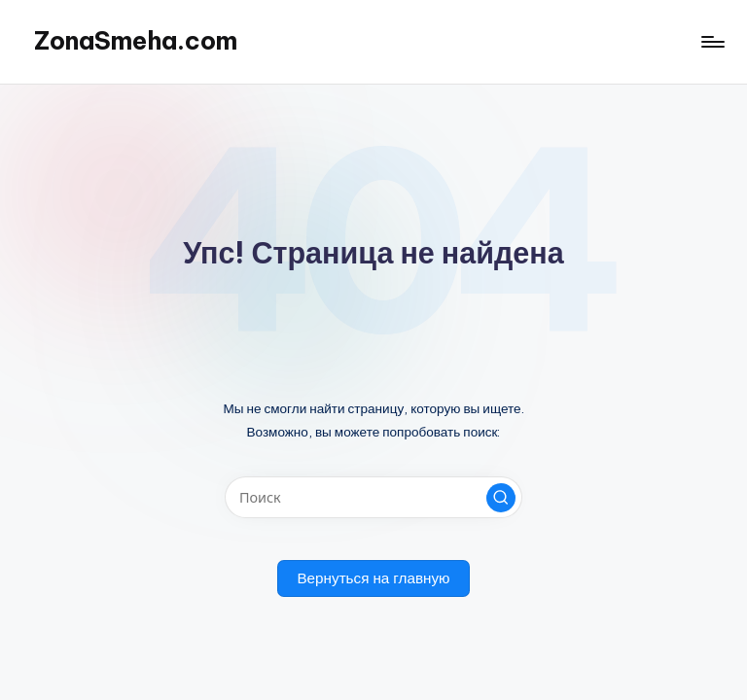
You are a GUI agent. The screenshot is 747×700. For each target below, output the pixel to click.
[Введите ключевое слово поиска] (373, 497)
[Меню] (711, 42)
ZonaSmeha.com (136, 41)
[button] (501, 498)
